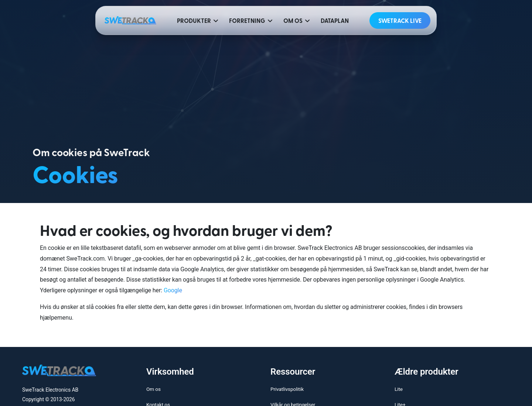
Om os (154, 389)
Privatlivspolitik (287, 389)
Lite (399, 389)
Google (173, 290)
